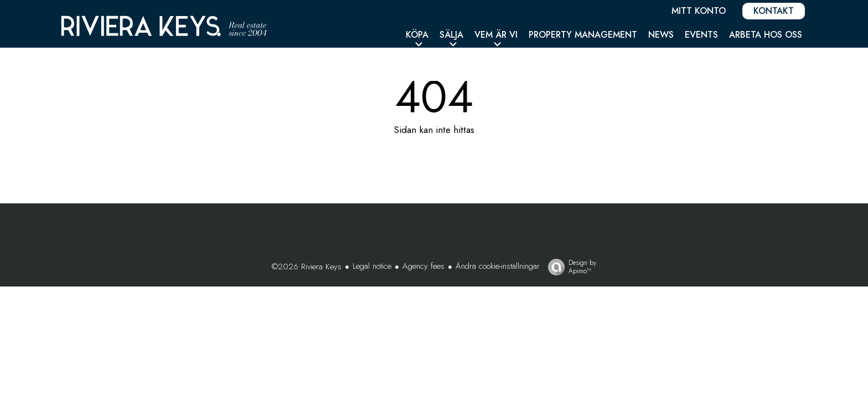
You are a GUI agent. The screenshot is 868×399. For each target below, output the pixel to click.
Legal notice (372, 266)
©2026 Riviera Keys (307, 267)
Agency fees (423, 266)
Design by (569, 267)
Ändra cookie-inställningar (498, 266)
